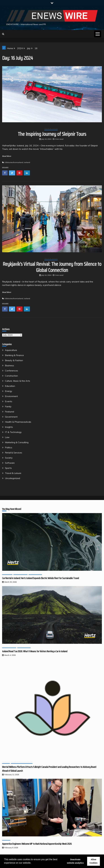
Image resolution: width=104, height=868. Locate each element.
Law (7, 437)
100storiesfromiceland (14, 162)
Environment (11, 396)
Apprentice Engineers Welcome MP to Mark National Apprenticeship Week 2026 (37, 844)
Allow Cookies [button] (94, 861)
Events (9, 401)
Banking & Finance (14, 355)
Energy (9, 391)
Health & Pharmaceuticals (18, 422)
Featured (9, 412)
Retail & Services (14, 453)
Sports (8, 468)
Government (11, 417)
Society (9, 458)
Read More (7, 156)
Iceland (27, 162)
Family (8, 406)
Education (10, 386)
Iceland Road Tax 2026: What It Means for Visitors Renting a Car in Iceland (35, 651)
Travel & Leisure (51, 128)
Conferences (11, 371)
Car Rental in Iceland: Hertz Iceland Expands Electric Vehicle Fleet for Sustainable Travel (41, 578)
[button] (32, 863)
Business (9, 365)
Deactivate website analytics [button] (75, 861)
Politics (9, 447)
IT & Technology (13, 432)
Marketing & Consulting (17, 442)
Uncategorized (12, 478)
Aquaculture (11, 350)
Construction (11, 376)
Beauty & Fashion (14, 360)
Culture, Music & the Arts (17, 381)
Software (10, 463)
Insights (9, 427)
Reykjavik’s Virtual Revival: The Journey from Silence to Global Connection (52, 267)
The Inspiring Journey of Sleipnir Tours (52, 134)
